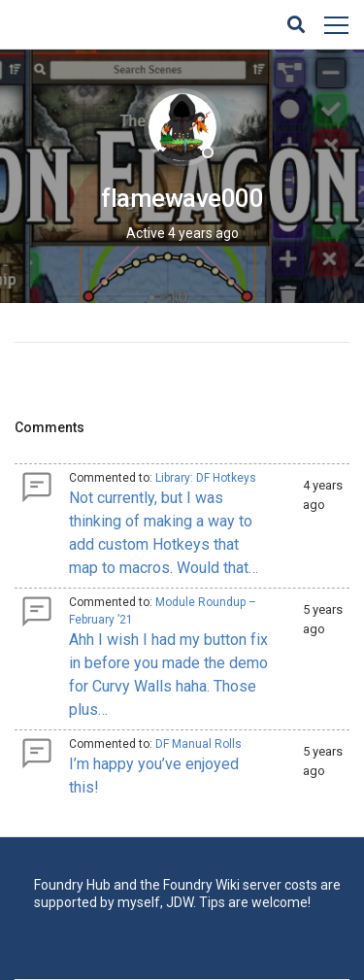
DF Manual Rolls (199, 744)
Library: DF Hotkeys (206, 478)
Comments (50, 427)
